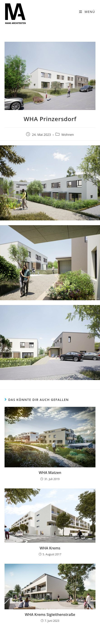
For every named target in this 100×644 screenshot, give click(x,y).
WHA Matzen (50, 473)
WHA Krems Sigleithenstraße (50, 615)
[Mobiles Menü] (87, 12)
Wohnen (68, 135)
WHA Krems (50, 548)
